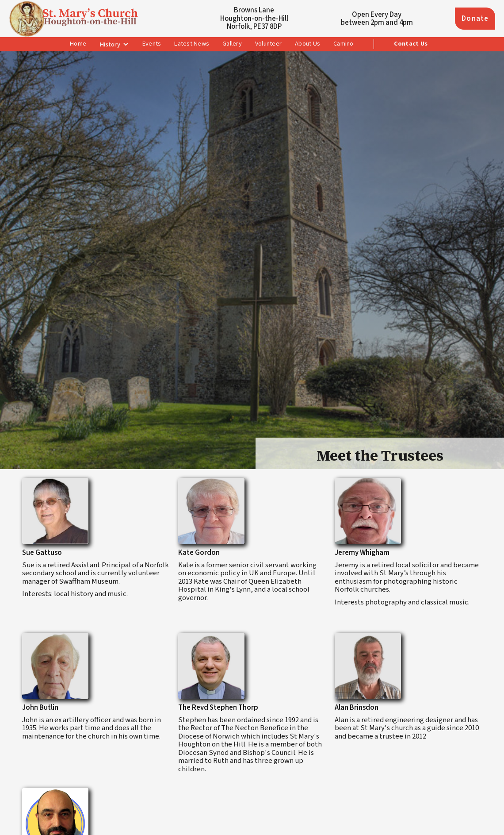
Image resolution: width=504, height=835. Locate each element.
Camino (344, 44)
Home (78, 44)
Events (152, 44)
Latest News (192, 44)
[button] (114, 45)
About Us (307, 44)
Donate (475, 19)
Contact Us (411, 44)
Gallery (232, 44)
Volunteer (268, 44)
